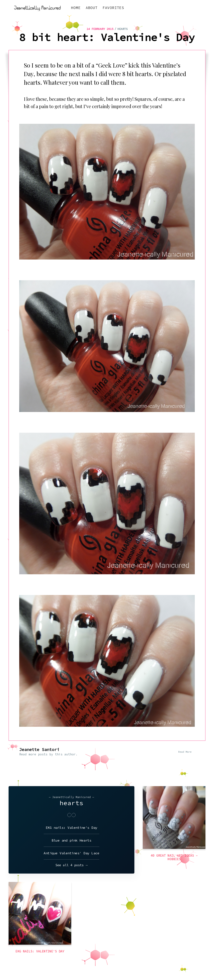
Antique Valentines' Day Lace (71, 853)
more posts (38, 754)
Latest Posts (183, 965)
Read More (185, 752)
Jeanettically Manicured (28, 965)
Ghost (201, 965)
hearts (122, 29)
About (92, 8)
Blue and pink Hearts (71, 840)
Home (76, 8)
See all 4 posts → (71, 865)
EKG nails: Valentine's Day (72, 828)
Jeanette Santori (39, 749)
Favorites (113, 8)
